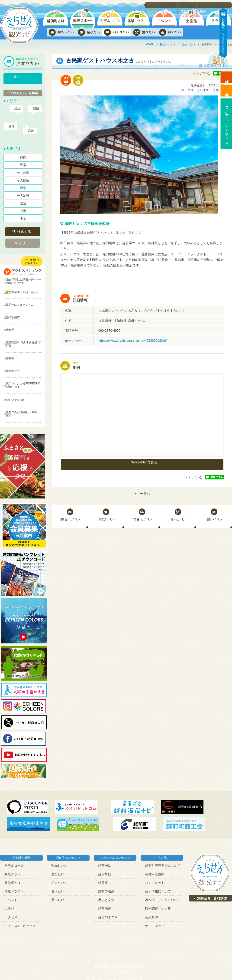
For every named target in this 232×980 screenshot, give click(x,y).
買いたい (58, 862)
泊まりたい (188, 44)
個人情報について (158, 854)
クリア (24, 236)
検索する (24, 226)
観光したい (59, 828)
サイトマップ (155, 888)
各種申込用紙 (155, 837)
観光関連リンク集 (158, 871)
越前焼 (103, 845)
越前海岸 (105, 871)
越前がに (105, 828)
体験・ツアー (14, 854)
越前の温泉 (106, 854)
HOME (150, 44)
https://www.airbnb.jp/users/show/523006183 (131, 341)
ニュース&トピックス (20, 888)
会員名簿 (151, 880)
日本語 (155, 5)
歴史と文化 (106, 862)
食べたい (58, 854)
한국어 (225, 5)
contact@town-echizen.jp (152, 947)
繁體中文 (208, 5)
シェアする (201, 73)
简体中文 (189, 5)
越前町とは (13, 845)
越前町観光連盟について (163, 828)
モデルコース (14, 828)
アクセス (11, 880)
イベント (11, 862)
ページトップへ (222, 970)
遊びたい (58, 837)
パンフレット (155, 845)
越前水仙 (105, 837)
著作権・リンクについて (163, 862)
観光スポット (168, 44)
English (172, 5)
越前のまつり (108, 880)
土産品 (9, 871)
